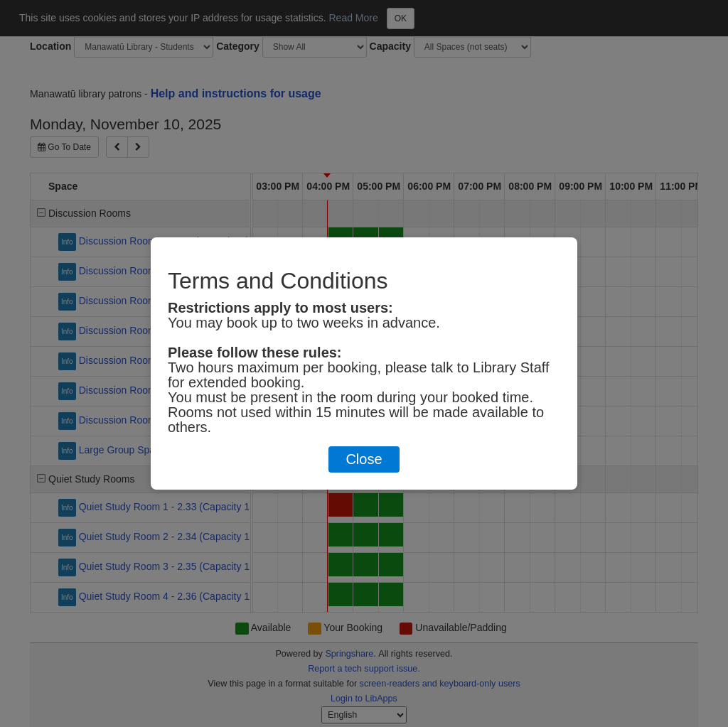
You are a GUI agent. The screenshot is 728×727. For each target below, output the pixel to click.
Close (364, 459)
